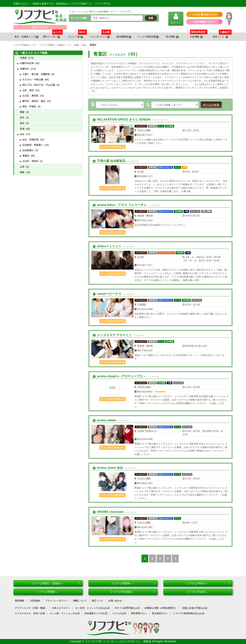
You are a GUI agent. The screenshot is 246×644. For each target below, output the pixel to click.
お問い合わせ (115, 601)
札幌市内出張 (27, 63)
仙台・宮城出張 (30, 140)
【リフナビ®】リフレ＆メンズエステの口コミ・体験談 (118, 641)
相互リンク (222, 35)
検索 (151, 18)
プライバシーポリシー (57, 601)
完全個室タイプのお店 (96, 613)
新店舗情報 (124, 37)
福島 (22, 172)
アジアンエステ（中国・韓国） (31, 608)
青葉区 (26, 156)
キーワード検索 (79, 18)
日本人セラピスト (61, 608)
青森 (22, 112)
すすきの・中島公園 (33, 80)
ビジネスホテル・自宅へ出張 (30, 613)
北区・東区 (28, 90)
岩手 (22, 118)
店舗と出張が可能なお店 (195, 608)
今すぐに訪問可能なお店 (127, 608)
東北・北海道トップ (26, 37)
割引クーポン (53, 35)
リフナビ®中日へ (208, 583)
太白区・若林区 (30, 161)
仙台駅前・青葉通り (33, 145)
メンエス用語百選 (148, 37)
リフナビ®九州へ (208, 592)
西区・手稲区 (29, 107)
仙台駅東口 (28, 150)
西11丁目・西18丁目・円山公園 (39, 85)
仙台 (22, 134)
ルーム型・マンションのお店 (65, 613)
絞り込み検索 (211, 105)
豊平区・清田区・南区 (34, 101)
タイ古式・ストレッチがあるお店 (92, 608)
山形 (22, 167)
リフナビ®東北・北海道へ (56, 583)
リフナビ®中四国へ (133, 592)
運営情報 (19, 601)
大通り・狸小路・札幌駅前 (36, 74)
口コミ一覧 (77, 35)
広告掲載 (196, 37)
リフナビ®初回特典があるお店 (189, 613)
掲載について (80, 601)
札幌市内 (24, 69)
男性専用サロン (139, 613)
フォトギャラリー (100, 35)
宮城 (22, 129)
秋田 (22, 123)
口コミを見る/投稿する (112, 147)
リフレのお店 (119, 613)
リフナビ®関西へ (58, 592)
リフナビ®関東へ (133, 583)
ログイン (176, 19)
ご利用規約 (35, 601)
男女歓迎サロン (160, 613)
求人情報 (172, 37)
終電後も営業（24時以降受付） (161, 608)
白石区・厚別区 (30, 96)
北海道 (23, 58)
